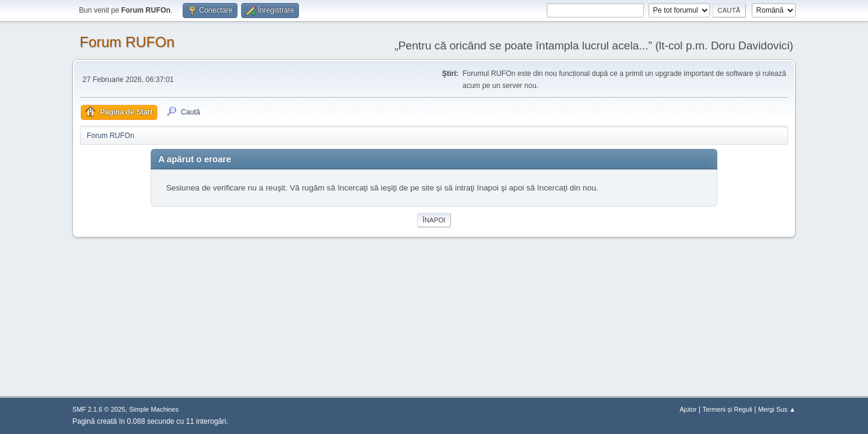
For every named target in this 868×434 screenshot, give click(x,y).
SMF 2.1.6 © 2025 (99, 409)
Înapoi (434, 220)
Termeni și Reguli (727, 409)
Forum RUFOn (127, 42)
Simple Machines (154, 409)
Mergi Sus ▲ (777, 409)
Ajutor (688, 409)
